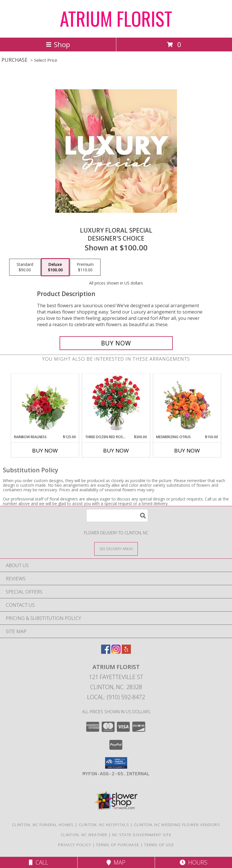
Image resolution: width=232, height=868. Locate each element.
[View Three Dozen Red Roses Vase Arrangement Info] (116, 404)
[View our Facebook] (106, 652)
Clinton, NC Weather (84, 835)
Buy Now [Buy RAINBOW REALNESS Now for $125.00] (45, 451)
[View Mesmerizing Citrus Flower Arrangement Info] (187, 404)
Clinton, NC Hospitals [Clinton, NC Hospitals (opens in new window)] (104, 825)
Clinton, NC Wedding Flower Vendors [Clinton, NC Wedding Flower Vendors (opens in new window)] (177, 825)
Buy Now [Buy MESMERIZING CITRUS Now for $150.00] (187, 451)
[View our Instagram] (116, 652)
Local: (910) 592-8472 (116, 697)
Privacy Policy (75, 845)
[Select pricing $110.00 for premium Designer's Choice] (85, 267)
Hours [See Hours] (193, 862)
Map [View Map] (116, 862)
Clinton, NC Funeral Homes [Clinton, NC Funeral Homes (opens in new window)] (43, 825)
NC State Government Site (142, 835)
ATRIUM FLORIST (116, 18)
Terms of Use (159, 845)
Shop (58, 44)
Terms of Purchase (118, 845)
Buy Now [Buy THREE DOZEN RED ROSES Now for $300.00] (116, 451)
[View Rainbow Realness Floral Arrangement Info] (45, 404)
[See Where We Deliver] (116, 549)
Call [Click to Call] (39, 862)
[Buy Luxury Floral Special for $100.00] (116, 343)
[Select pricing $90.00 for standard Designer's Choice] (25, 267)
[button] (116, 763)
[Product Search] (117, 516)
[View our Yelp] (126, 652)
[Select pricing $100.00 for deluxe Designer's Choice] (55, 267)
